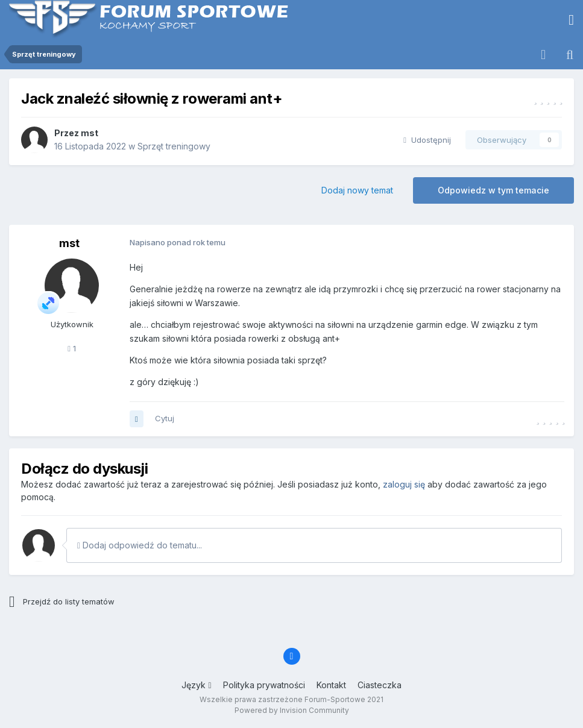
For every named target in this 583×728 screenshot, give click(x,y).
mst (90, 133)
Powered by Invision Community (292, 710)
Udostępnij (427, 140)
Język (196, 685)
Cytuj (165, 418)
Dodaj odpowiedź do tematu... (140, 545)
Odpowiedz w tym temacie (493, 190)
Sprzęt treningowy (174, 146)
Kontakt (331, 685)
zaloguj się (404, 484)
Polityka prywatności (264, 685)
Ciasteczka (380, 685)
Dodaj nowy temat (357, 190)
